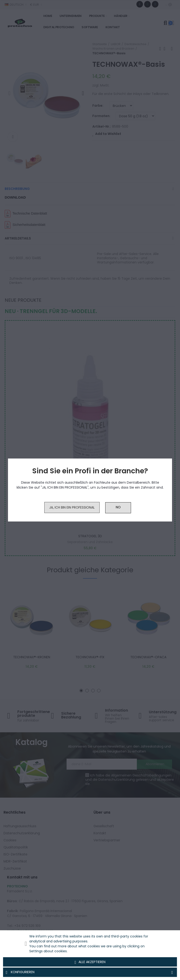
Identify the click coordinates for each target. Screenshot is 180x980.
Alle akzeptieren (90, 962)
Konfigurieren (90, 972)
